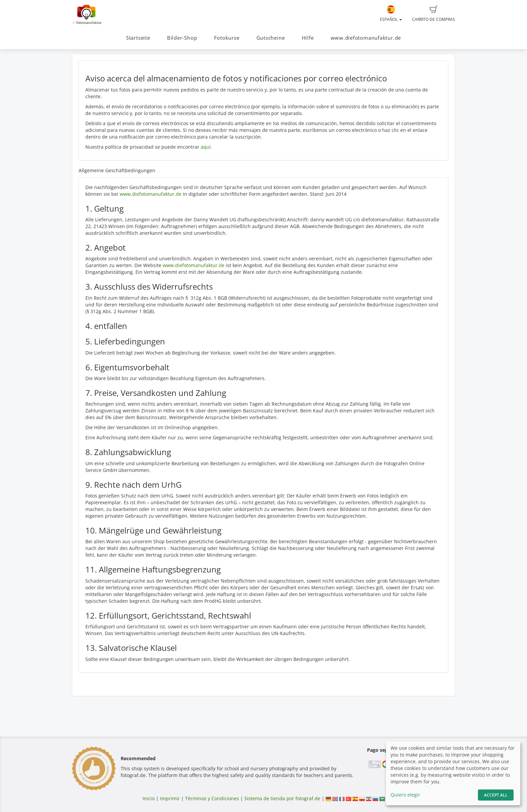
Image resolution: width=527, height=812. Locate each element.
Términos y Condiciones (212, 798)
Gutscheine (271, 38)
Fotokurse (227, 38)
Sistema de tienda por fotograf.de (282, 798)
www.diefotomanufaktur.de (366, 38)
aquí (206, 147)
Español (391, 14)
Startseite (138, 38)
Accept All (496, 795)
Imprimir (170, 798)
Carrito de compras (434, 14)
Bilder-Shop (182, 38)
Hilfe (308, 38)
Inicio (149, 798)
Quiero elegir (405, 795)
